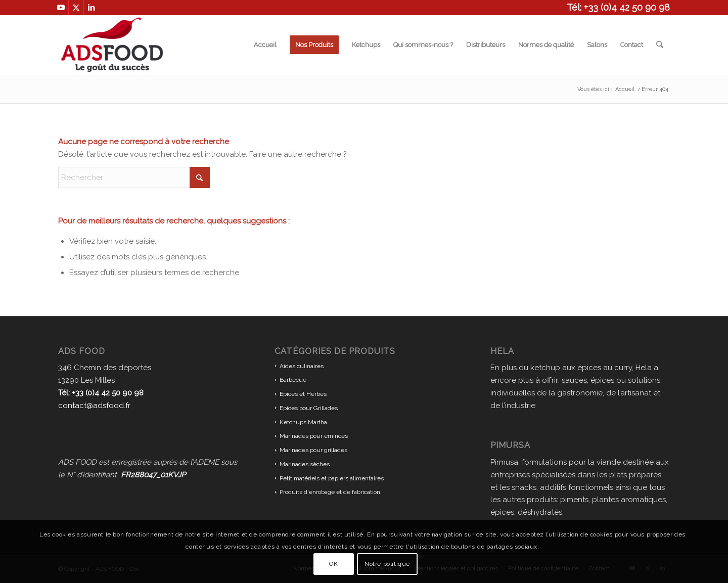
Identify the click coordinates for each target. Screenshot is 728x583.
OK (333, 564)
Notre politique (387, 564)
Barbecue (293, 380)
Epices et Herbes (303, 394)
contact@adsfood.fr (94, 406)
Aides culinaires (302, 366)
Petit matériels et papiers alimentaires (332, 478)
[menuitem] (266, 45)
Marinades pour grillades (313, 450)
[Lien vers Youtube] (61, 8)
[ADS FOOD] (112, 45)
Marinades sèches (305, 464)
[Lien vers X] (76, 8)
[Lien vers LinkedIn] (92, 8)
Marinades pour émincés (314, 436)
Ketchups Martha (303, 422)
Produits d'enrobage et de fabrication (330, 492)
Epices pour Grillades (309, 408)
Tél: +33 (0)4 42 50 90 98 (618, 7)
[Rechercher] (660, 45)
